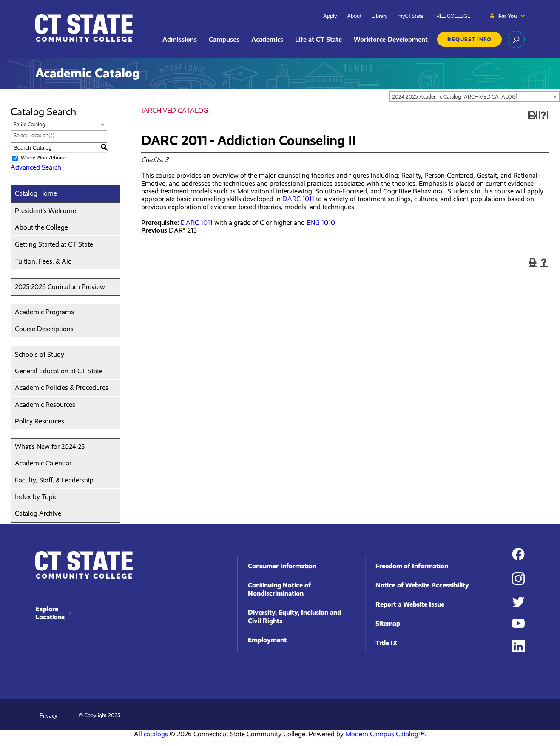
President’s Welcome (45, 211)
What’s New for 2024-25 (50, 447)
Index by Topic (36, 497)
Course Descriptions (44, 329)
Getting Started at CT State (54, 244)
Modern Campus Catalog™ (385, 734)
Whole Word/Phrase (43, 158)
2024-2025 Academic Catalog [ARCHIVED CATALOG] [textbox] (455, 97)
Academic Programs (44, 312)
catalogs (156, 734)
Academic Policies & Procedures (62, 387)
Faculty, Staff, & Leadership (54, 480)
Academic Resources (45, 404)
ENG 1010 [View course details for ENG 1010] (321, 223)
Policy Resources (40, 421)
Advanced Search (36, 167)
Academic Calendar (43, 463)
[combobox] (475, 96)
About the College (41, 227)
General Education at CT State (59, 371)
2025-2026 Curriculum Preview (60, 287)
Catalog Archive (38, 513)
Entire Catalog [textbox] (29, 124)
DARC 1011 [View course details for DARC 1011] (298, 199)
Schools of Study (40, 354)
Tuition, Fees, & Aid (43, 261)
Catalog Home (36, 193)
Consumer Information (282, 566)
